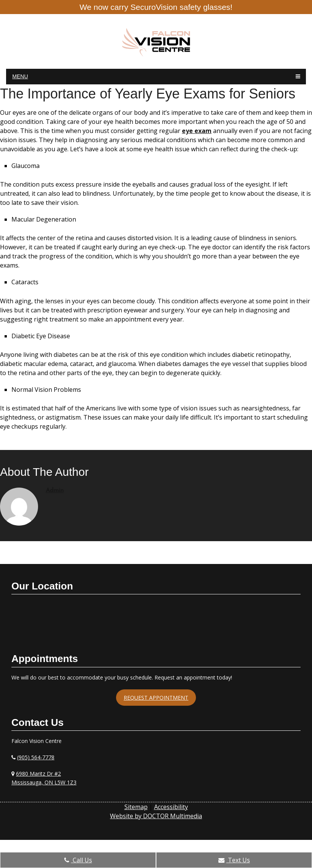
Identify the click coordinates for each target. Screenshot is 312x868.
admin (55, 491)
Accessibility (171, 807)
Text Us (234, 860)
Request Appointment (156, 698)
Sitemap (136, 807)
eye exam (197, 131)
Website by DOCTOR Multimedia (156, 816)
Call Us (78, 860)
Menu (20, 76)
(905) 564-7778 (36, 757)
